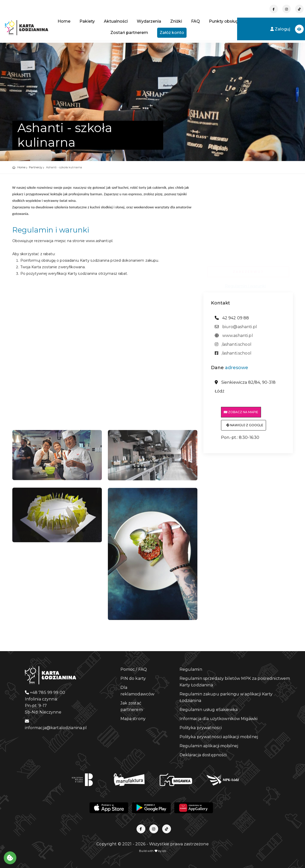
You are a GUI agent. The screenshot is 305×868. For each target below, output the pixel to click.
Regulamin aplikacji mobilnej (209, 746)
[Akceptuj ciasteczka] (10, 858)
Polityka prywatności (201, 728)
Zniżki (176, 21)
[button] (299, 29)
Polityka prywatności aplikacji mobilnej (219, 737)
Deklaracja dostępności (203, 755)
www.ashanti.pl (234, 338)
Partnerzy (36, 167)
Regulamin (191, 669)
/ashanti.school (233, 347)
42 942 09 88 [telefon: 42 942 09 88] (232, 320)
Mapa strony (133, 719)
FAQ (195, 21)
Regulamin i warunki (245, 284)
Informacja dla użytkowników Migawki (219, 719)
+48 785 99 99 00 (45, 693)
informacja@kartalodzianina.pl (56, 725)
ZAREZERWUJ (248, 270)
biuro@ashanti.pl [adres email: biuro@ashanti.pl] (236, 329)
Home (64, 21)
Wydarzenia (149, 21)
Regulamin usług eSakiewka (209, 710)
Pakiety (87, 21)
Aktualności (116, 21)
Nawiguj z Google (245, 428)
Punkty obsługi (224, 21)
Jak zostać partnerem (132, 706)
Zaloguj (281, 29)
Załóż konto (172, 33)
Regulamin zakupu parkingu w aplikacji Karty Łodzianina (226, 697)
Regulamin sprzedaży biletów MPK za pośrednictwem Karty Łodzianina (235, 682)
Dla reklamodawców (138, 691)
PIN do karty (133, 678)
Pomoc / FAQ (134, 669)
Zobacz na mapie (241, 415)
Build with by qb (152, 851)
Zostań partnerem (129, 33)
